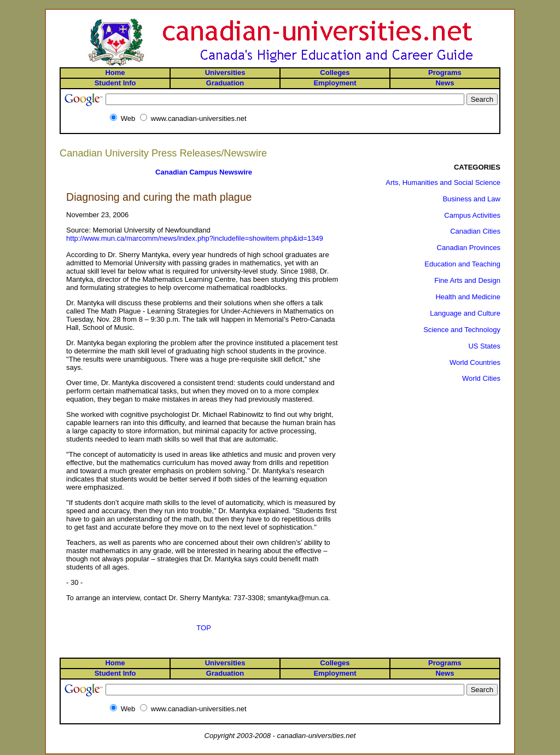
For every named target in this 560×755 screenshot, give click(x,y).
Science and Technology (462, 330)
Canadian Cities (475, 231)
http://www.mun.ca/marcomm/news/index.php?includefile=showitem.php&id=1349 (195, 238)
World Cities (481, 378)
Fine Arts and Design (467, 280)
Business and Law (471, 199)
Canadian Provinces (469, 248)
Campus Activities (472, 215)
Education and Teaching (462, 264)
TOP (204, 628)
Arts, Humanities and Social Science (443, 182)
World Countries (475, 362)
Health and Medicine (468, 297)
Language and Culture (465, 313)
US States (484, 346)
